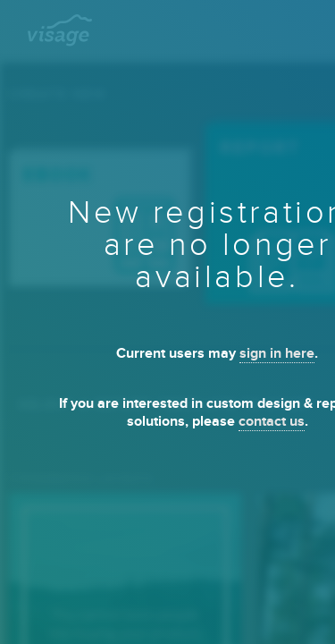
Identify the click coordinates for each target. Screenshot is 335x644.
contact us (272, 422)
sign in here (277, 354)
